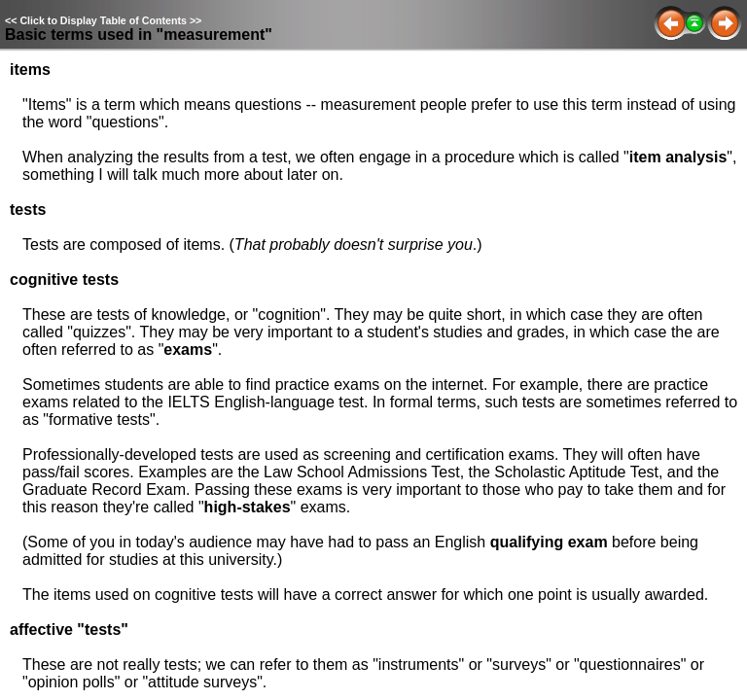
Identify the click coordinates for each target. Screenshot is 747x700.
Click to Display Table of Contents (103, 20)
